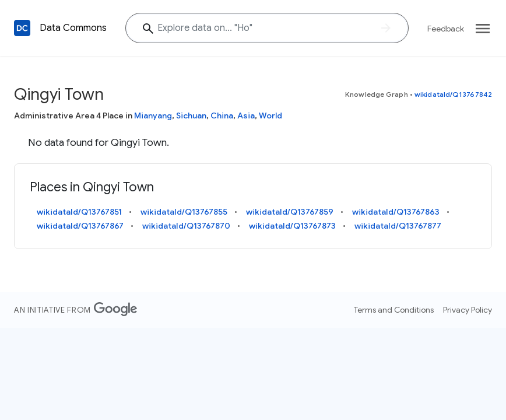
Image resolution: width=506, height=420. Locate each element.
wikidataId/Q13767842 (453, 94)
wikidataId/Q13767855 (184, 212)
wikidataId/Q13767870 (186, 226)
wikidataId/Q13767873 (292, 226)
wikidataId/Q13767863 (396, 212)
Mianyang (153, 116)
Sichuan (191, 116)
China (222, 116)
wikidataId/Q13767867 (80, 226)
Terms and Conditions (394, 310)
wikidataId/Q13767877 (398, 226)
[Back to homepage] (22, 28)
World (270, 116)
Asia (246, 116)
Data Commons (73, 28)
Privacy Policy (468, 310)
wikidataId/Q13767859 (290, 212)
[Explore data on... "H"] (267, 28)
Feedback (446, 29)
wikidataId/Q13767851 (79, 212)
